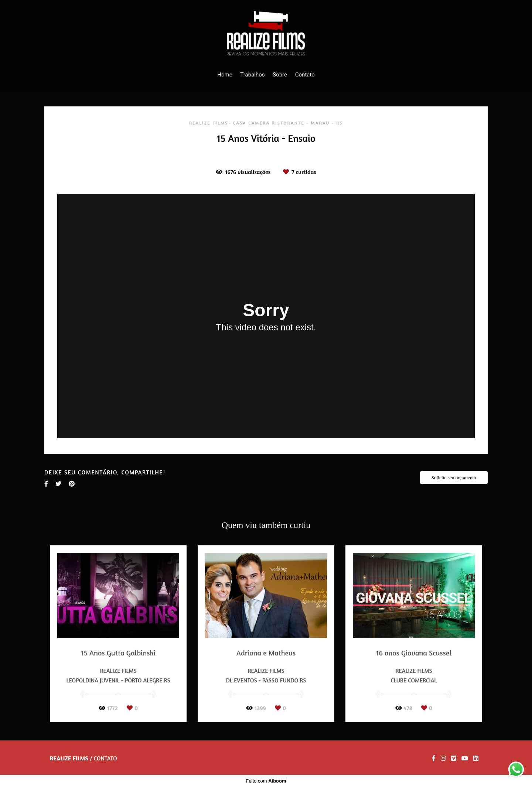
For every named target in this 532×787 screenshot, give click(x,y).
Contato (305, 75)
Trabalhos (252, 75)
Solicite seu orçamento (454, 478)
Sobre (280, 75)
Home (225, 75)
